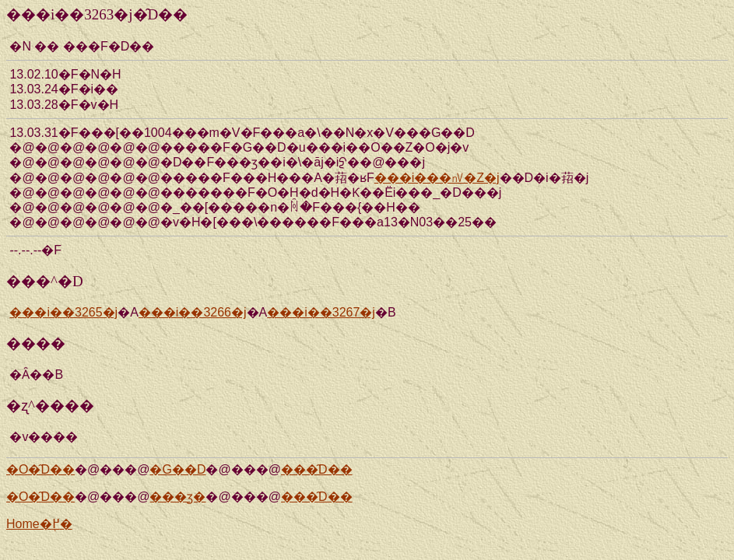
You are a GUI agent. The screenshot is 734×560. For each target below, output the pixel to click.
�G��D (177, 469)
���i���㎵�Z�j (437, 178)
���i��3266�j (193, 312)
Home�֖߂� (39, 524)
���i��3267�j (321, 312)
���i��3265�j (63, 312)
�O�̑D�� (40, 469)
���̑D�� (317, 469)
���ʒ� (177, 497)
